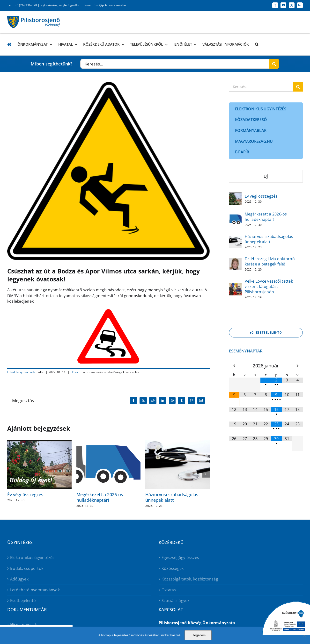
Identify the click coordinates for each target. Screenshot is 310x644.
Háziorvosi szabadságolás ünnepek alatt (172, 497)
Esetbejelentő (23, 601)
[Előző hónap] (234, 366)
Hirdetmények (23, 625)
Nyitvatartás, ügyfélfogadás (60, 5)
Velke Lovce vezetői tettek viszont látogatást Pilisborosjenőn (269, 286)
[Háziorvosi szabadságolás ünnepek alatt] (235, 239)
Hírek (74, 372)
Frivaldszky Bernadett (22, 372)
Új (266, 176)
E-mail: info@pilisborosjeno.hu (105, 5)
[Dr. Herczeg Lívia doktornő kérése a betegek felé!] (235, 261)
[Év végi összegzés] (235, 196)
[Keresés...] (175, 64)
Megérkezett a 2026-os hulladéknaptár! (100, 497)
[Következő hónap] (297, 366)
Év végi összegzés (25, 494)
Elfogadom (198, 635)
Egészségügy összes (180, 558)
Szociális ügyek (176, 601)
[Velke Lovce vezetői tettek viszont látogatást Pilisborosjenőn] (235, 286)
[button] (257, 44)
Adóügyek (19, 579)
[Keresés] (274, 64)
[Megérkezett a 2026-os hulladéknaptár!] (235, 216)
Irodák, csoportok (27, 568)
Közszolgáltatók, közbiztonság (190, 579)
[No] (304, 635)
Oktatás (169, 590)
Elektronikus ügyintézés (32, 558)
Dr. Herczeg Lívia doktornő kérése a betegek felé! (270, 261)
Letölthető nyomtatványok (35, 590)
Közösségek (173, 568)
